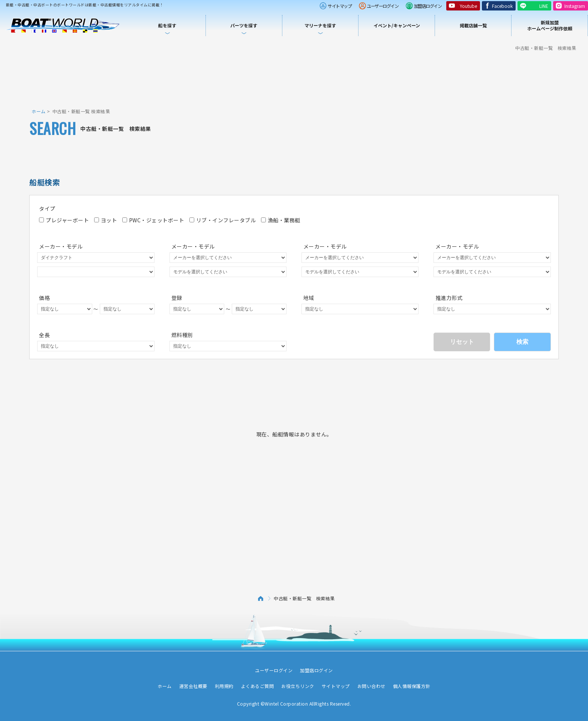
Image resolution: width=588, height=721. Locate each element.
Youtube (468, 6)
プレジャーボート (64, 220)
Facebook (502, 6)
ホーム (39, 111)
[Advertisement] (294, 79)
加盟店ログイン (428, 6)
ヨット (106, 220)
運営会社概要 (193, 686)
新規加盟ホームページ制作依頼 (550, 25)
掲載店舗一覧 (473, 25)
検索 (522, 342)
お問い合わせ (371, 686)
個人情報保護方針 (412, 686)
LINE (544, 6)
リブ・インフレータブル (223, 220)
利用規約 (224, 686)
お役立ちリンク (298, 686)
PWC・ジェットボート (153, 220)
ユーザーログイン (382, 6)
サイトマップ (340, 6)
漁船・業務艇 (281, 220)
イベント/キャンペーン (397, 25)
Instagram (575, 6)
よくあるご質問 (258, 686)
